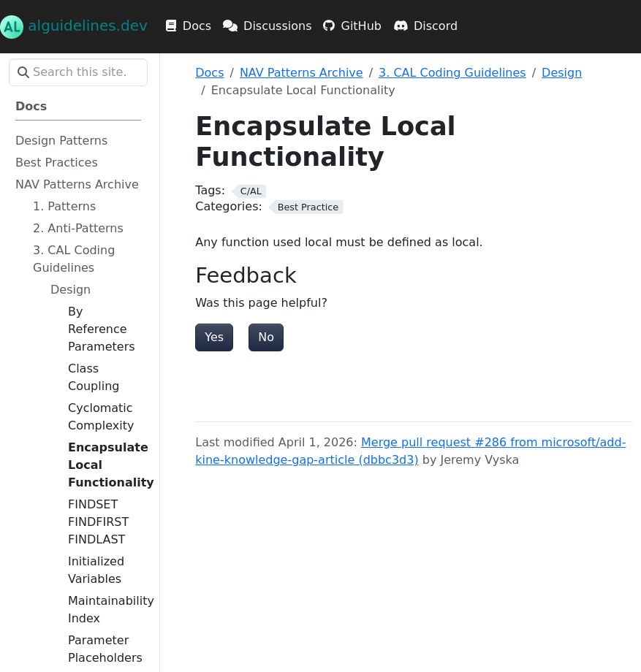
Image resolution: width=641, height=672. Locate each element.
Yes (214, 337)
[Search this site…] (78, 72)
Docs (209, 73)
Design (562, 73)
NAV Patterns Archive (301, 73)
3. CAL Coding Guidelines (452, 73)
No (266, 337)
